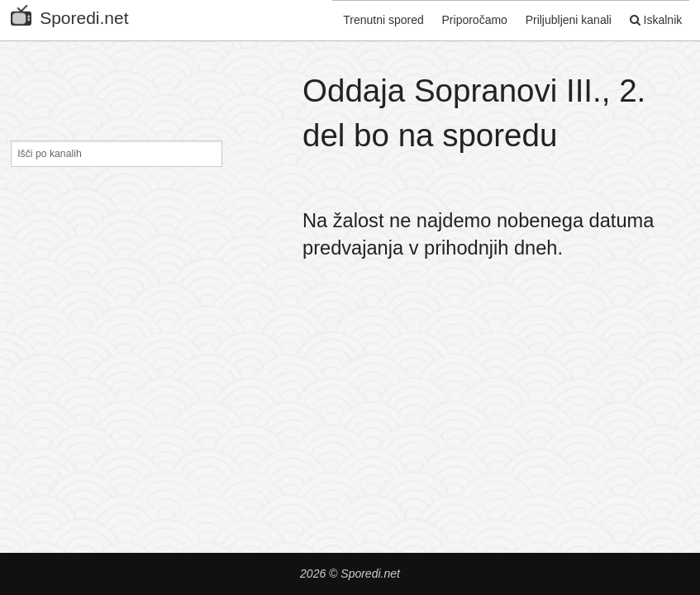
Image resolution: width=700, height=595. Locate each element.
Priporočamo (463, 19)
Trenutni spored (369, 19)
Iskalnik (652, 19)
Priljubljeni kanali (561, 19)
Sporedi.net (69, 14)
